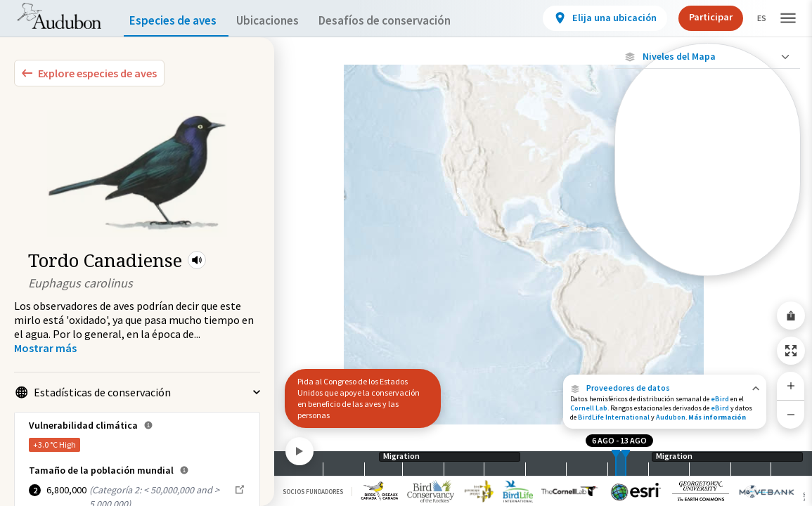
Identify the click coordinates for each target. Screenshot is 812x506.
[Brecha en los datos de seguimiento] (708, 241)
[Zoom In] (791, 386)
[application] (406, 253)
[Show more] (45, 348)
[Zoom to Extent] (791, 351)
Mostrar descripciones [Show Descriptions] (708, 279)
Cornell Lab (589, 408)
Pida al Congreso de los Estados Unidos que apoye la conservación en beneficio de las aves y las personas (359, 398)
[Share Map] (791, 316)
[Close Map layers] (708, 57)
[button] (197, 260)
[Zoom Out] (791, 414)
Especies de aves (176, 21)
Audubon (671, 417)
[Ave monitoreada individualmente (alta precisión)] (708, 148)
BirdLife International (614, 417)
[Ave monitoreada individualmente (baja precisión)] (708, 198)
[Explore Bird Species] (89, 73)
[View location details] (593, 18)
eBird (720, 399)
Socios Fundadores (313, 492)
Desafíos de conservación (407, 21)
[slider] (616, 463)
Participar (699, 17)
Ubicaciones (280, 21)
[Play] (299, 451)
